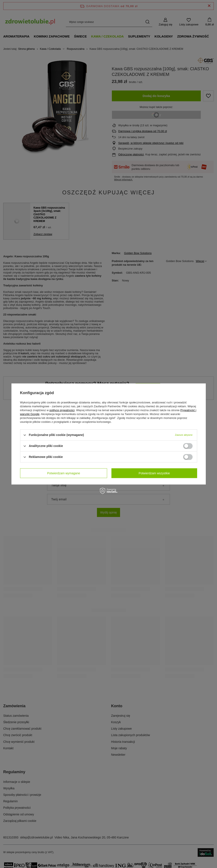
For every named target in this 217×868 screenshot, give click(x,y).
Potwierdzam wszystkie (154, 473)
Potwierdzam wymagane (64, 473)
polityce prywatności (62, 410)
